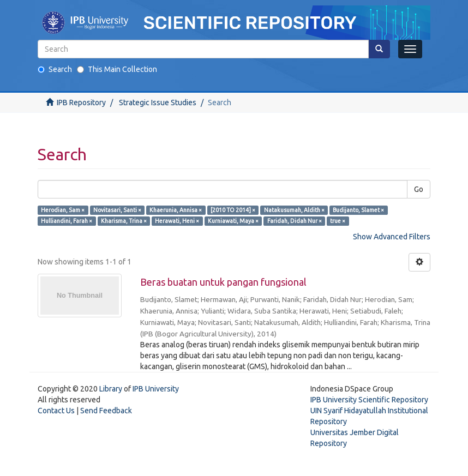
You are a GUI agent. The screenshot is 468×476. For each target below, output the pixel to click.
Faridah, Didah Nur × (295, 221)
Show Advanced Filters (392, 237)
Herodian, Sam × (63, 210)
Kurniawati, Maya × (233, 221)
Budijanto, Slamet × (358, 210)
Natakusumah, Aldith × (294, 210)
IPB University (156, 389)
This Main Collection (117, 69)
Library (111, 389)
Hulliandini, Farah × (67, 221)
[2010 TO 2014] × (233, 210)
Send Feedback (106, 411)
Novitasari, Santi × (117, 210)
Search (55, 69)
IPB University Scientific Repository (369, 400)
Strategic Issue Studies (158, 103)
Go (419, 189)
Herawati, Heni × (177, 221)
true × (338, 221)
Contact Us (56, 411)
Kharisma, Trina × (124, 221)
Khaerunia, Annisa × (176, 210)
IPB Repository (81, 103)
